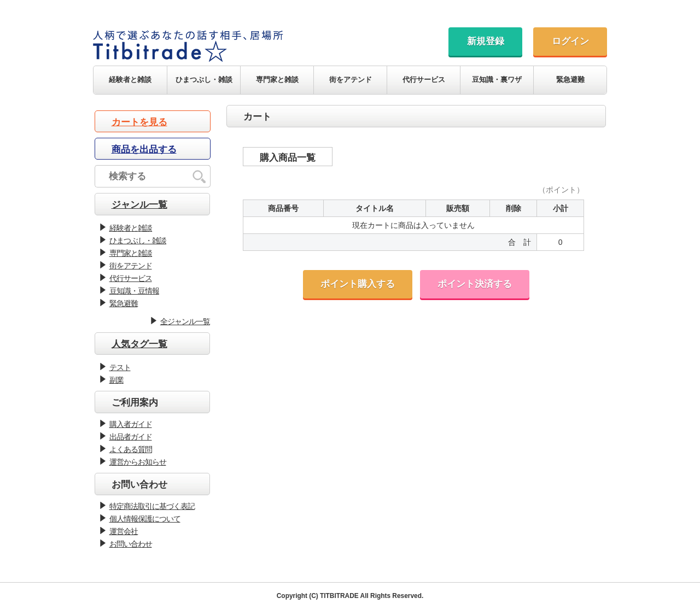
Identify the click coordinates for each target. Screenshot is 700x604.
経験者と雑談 (130, 80)
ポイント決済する (475, 284)
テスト (120, 367)
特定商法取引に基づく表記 (152, 506)
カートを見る (139, 122)
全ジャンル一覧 (185, 321)
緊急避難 (570, 80)
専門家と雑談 (277, 80)
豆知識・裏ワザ (497, 80)
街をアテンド (351, 80)
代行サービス (424, 80)
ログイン (570, 41)
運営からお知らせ (138, 462)
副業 (116, 380)
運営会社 (124, 531)
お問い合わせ (131, 544)
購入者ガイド (131, 424)
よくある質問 (131, 449)
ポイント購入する (358, 284)
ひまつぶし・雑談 (204, 80)
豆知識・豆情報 (134, 291)
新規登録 (486, 41)
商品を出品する (144, 149)
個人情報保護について (145, 519)
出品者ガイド (131, 437)
